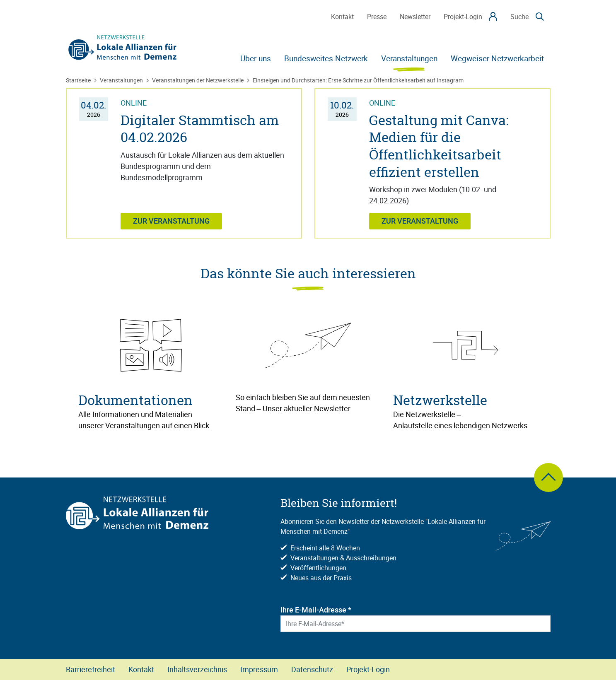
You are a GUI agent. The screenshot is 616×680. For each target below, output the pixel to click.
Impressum (259, 669)
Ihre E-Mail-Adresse (316, 610)
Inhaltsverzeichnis (197, 669)
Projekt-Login (368, 669)
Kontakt (141, 669)
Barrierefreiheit (91, 669)
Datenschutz (312, 669)
